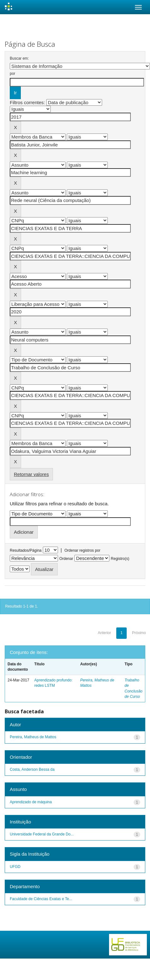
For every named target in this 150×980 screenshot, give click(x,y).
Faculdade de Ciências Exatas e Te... (41, 899)
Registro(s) (120, 559)
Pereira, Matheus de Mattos (33, 737)
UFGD (15, 867)
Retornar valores (31, 474)
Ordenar (66, 559)
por (12, 74)
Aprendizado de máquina (31, 802)
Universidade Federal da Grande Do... (42, 834)
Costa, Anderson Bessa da (32, 769)
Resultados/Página (26, 550)
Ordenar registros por (82, 550)
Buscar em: (19, 58)
